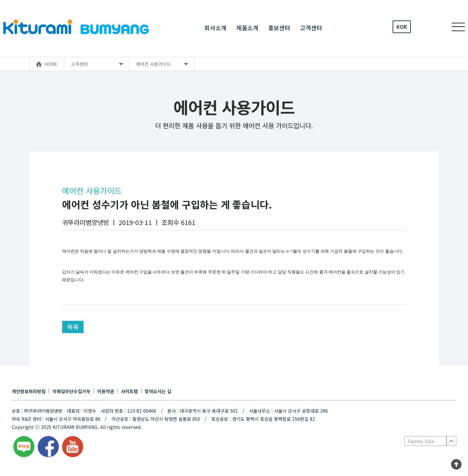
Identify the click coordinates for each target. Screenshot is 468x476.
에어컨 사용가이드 (153, 64)
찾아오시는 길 (158, 391)
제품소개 (247, 27)
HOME (51, 64)
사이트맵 (129, 391)
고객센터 (311, 27)
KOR (402, 27)
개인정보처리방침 (29, 391)
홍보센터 (279, 27)
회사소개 (215, 27)
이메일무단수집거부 (71, 391)
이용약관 (106, 391)
